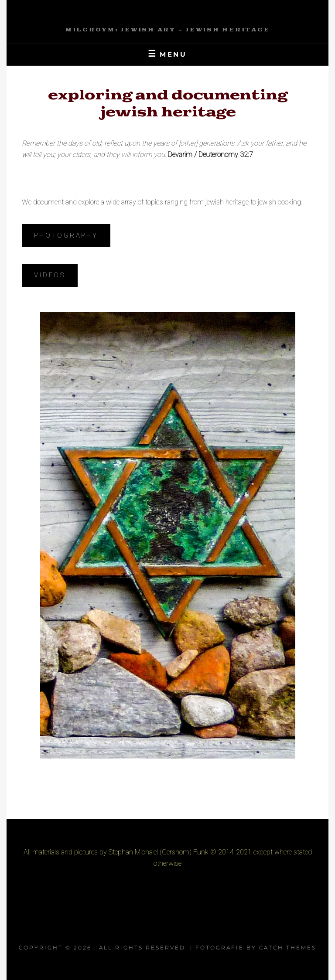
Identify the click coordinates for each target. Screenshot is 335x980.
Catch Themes (288, 948)
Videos (50, 275)
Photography (66, 235)
